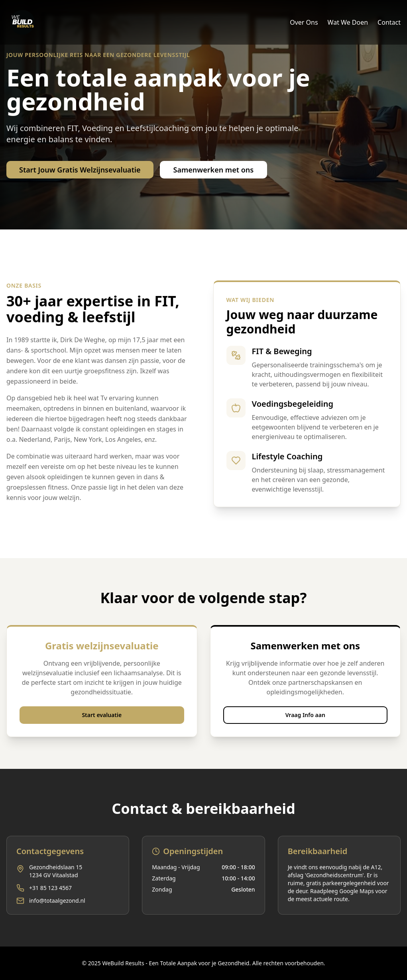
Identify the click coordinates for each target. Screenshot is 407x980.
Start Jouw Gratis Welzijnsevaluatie (80, 170)
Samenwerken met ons (214, 170)
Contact (389, 22)
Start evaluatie (102, 715)
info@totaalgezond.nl (57, 901)
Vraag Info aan (305, 715)
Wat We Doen (348, 22)
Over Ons (304, 22)
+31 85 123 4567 (50, 888)
